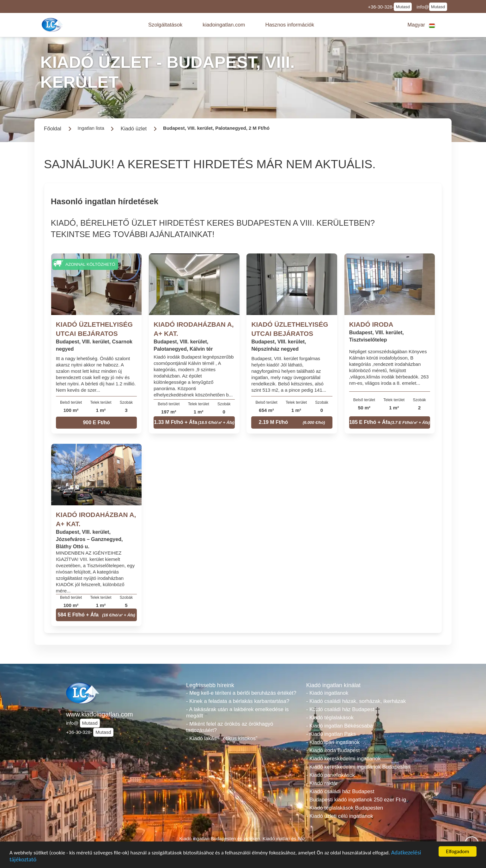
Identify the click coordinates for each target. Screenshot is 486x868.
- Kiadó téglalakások (330, 718)
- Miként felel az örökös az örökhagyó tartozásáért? (230, 727)
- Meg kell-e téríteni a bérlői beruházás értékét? (241, 693)
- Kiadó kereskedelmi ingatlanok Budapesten (358, 767)
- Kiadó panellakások (331, 775)
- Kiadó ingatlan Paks (331, 734)
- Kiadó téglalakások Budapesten (345, 808)
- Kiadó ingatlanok (327, 693)
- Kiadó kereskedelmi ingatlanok (343, 759)
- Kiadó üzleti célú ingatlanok (340, 816)
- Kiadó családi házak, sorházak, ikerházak (356, 701)
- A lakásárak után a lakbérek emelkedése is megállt (237, 713)
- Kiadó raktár (322, 783)
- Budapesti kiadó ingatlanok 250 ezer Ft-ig (356, 800)
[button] (165, 25)
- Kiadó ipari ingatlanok (333, 742)
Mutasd (403, 7)
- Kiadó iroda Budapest (333, 750)
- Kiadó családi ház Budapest (340, 709)
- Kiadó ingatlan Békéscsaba (340, 726)
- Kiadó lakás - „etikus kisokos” (222, 738)
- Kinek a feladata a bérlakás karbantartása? (238, 701)
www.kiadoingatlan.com (100, 714)
